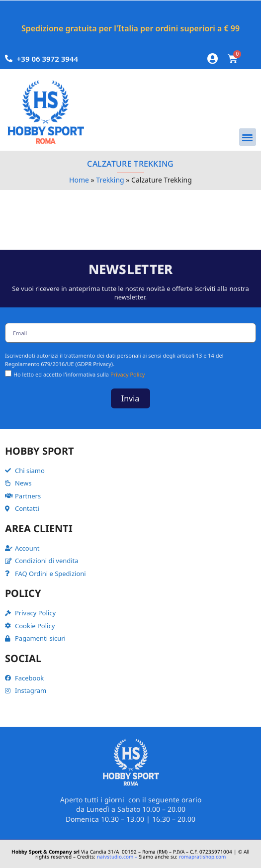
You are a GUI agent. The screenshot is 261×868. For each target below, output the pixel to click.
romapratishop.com (202, 857)
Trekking (110, 180)
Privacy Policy (128, 374)
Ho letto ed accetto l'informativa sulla (79, 374)
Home (79, 180)
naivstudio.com (114, 857)
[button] (248, 137)
